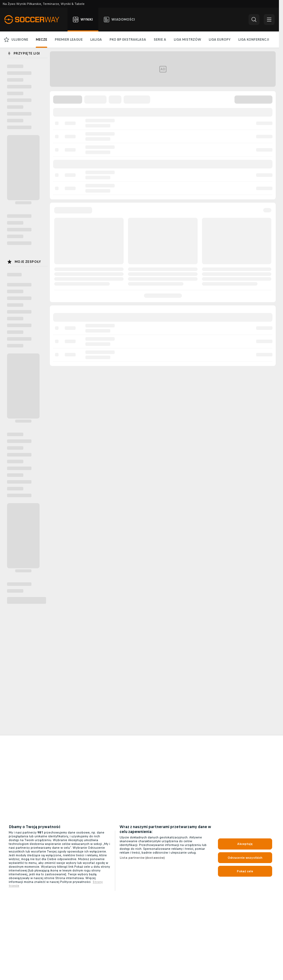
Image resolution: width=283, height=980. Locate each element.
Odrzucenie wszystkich (245, 858)
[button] (254, 20)
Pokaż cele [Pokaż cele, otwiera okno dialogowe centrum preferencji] (245, 871)
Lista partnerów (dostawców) (142, 858)
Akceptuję (245, 844)
